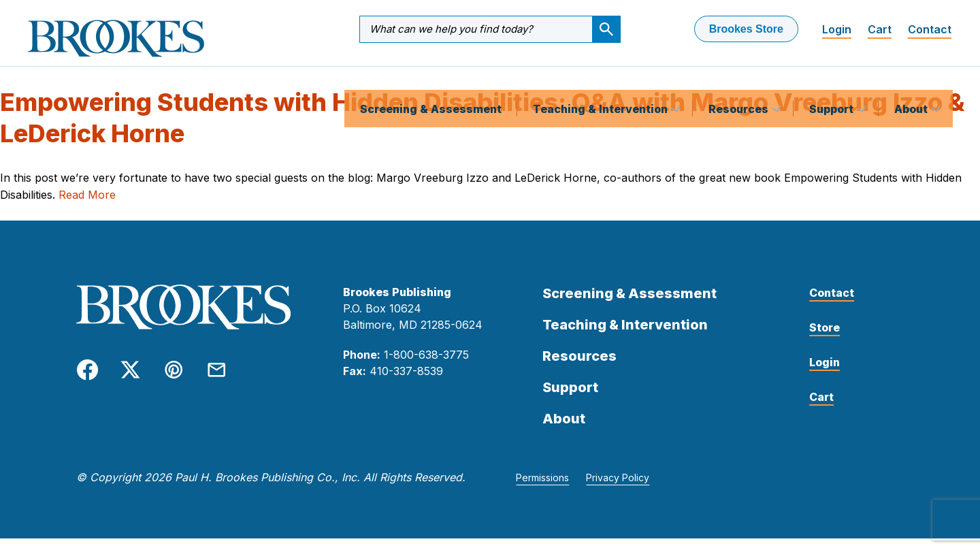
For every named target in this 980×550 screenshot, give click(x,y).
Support (833, 78)
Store (824, 339)
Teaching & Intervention (602, 78)
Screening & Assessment (431, 78)
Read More (87, 206)
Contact (930, 29)
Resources (740, 78)
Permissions (542, 489)
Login (837, 29)
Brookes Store (746, 29)
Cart (880, 29)
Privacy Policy (618, 489)
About (912, 78)
